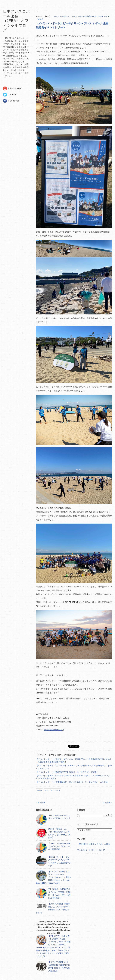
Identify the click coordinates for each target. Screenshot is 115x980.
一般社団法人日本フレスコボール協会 (94, 844)
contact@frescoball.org (54, 730)
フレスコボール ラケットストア (91, 850)
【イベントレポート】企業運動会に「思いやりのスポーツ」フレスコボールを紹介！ (73, 782)
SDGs (39, 790)
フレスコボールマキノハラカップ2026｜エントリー (59, 818)
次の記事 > (107, 803)
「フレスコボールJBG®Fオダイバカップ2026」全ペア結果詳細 (59, 846)
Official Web (15, 88)
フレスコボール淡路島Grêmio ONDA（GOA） (91, 16)
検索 (108, 815)
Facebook (14, 101)
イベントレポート (62, 16)
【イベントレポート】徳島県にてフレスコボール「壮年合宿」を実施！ (67, 772)
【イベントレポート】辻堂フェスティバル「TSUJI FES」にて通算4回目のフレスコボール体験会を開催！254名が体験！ (53, 877)
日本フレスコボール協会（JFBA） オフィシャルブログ (16, 21)
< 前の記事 (41, 803)
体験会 (41, 19)
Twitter (12, 95)
